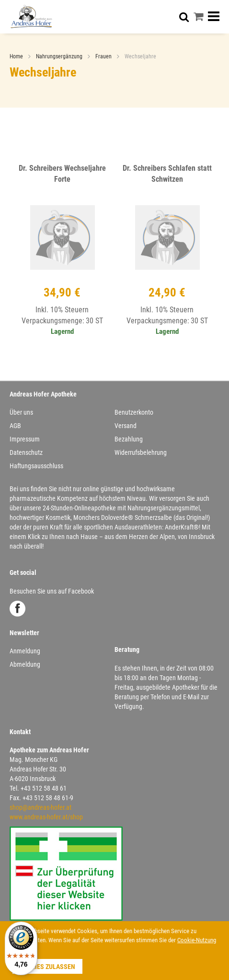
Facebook (17, 609)
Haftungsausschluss (36, 466)
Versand (126, 426)
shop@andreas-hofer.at (40, 807)
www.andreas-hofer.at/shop (46, 817)
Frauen (104, 56)
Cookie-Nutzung (197, 940)
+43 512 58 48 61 (44, 788)
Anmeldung (25, 651)
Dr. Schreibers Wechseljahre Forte (62, 174)
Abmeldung (25, 664)
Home (17, 56)
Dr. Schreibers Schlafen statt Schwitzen (167, 174)
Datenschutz (26, 452)
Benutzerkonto (134, 412)
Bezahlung (129, 439)
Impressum (25, 439)
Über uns (21, 412)
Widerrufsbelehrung (141, 452)
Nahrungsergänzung (60, 56)
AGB (15, 426)
